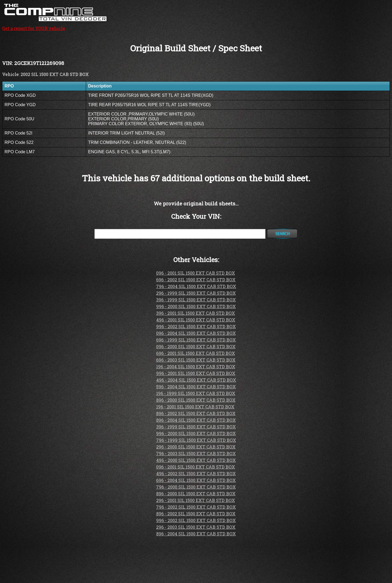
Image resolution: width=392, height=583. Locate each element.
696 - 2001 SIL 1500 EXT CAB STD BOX (196, 353)
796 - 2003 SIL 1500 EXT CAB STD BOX (196, 453)
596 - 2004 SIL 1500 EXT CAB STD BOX (196, 387)
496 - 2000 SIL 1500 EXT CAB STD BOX (196, 460)
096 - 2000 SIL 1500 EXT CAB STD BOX (196, 346)
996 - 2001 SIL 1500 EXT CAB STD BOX (196, 373)
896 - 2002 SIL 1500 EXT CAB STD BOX (196, 413)
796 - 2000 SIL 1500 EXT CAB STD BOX (196, 487)
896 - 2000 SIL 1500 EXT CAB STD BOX (196, 400)
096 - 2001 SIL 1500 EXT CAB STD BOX (196, 273)
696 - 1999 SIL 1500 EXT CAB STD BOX (196, 340)
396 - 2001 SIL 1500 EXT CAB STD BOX (196, 313)
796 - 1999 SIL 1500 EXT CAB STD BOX (196, 440)
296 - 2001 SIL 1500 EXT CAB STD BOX (196, 500)
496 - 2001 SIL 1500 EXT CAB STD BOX (196, 320)
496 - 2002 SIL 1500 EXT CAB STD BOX (196, 473)
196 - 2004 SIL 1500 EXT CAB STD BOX (196, 367)
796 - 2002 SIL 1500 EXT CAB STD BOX (196, 507)
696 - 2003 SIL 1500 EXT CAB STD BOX (196, 360)
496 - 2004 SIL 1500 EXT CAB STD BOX (196, 380)
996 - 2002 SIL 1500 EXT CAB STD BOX (196, 326)
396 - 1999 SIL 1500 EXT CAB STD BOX (196, 300)
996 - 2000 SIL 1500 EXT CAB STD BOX (196, 306)
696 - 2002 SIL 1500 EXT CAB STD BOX (196, 280)
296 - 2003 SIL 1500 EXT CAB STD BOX (196, 527)
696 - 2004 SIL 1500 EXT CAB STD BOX (196, 480)
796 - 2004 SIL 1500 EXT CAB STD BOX (196, 286)
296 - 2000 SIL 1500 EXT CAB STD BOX (196, 447)
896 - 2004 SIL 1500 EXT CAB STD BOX (196, 420)
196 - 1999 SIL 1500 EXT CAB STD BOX (196, 393)
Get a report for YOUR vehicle (56, 25)
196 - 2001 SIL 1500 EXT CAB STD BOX (195, 407)
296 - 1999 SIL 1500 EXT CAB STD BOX (196, 293)
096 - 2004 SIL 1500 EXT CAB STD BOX (196, 333)
